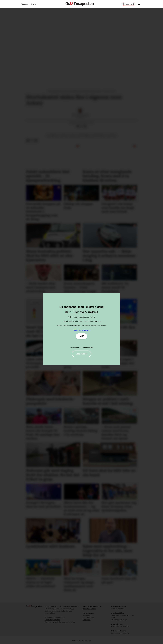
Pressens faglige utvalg (55, 618)
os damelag (53, 136)
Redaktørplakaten (52, 620)
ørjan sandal (84, 136)
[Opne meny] (139, 4)
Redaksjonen (88, 615)
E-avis (34, 4)
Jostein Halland (89, 609)
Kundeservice (88, 618)
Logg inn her (82, 354)
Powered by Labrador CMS (82, 641)
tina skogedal (99, 136)
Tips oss (25, 4)
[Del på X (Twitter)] (81, 126)
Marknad (86, 620)
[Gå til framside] (80, 4)
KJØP (81, 336)
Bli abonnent (129, 4)
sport (73, 136)
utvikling (111, 136)
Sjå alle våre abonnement (81, 330)
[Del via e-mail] (85, 126)
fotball (64, 136)
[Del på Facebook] (78, 126)
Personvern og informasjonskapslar (60, 622)
